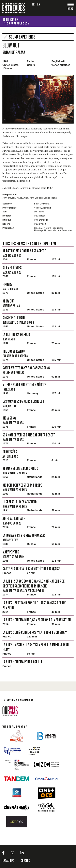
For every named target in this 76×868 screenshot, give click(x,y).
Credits (25, 861)
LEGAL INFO (8, 861)
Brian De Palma (14, 52)
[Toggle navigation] (71, 9)
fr (33, 4)
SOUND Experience (22, 37)
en (39, 4)
